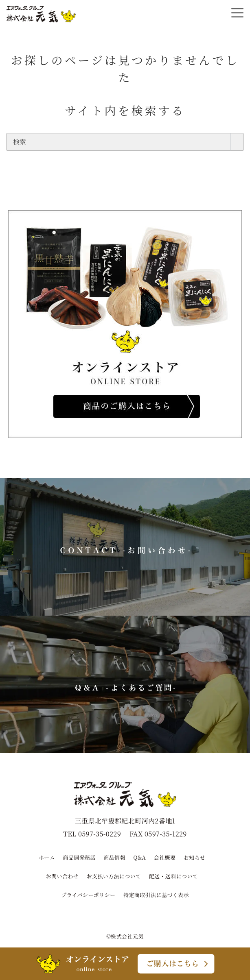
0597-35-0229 (100, 834)
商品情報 (115, 857)
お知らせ (194, 857)
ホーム (47, 857)
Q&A (140, 857)
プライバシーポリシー (88, 895)
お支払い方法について (114, 876)
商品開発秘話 (79, 857)
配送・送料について (173, 876)
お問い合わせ (62, 876)
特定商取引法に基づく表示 (156, 895)
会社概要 (165, 857)
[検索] (125, 142)
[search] (237, 142)
